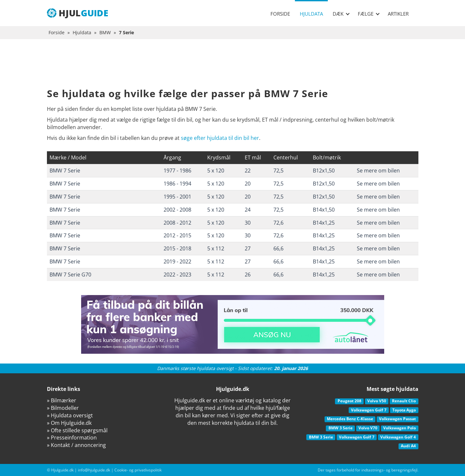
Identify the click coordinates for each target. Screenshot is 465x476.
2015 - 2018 (177, 248)
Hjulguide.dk (62, 470)
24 (248, 210)
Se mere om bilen (378, 171)
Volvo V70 (368, 428)
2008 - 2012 (177, 223)
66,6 (278, 248)
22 (248, 171)
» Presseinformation (72, 438)
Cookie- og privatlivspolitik (138, 470)
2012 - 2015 (177, 235)
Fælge (369, 14)
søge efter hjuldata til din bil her (220, 138)
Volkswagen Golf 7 (369, 410)
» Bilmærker (62, 400)
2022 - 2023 (177, 275)
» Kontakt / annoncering (76, 445)
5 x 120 (216, 171)
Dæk (341, 14)
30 (248, 223)
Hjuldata (311, 14)
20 (248, 184)
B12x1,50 (324, 171)
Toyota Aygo (404, 410)
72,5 (278, 171)
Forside (280, 14)
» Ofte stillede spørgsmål (77, 430)
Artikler (398, 14)
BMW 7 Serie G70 (70, 275)
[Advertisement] (233, 68)
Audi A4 (408, 446)
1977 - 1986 (177, 171)
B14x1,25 (324, 223)
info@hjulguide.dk (94, 470)
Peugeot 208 (349, 401)
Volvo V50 (377, 401)
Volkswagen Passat (397, 419)
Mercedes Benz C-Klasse (350, 419)
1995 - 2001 (177, 197)
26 (248, 275)
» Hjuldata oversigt (70, 415)
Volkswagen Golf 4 (398, 437)
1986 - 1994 (177, 184)
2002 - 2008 (177, 210)
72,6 (278, 223)
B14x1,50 (324, 210)
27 (248, 248)
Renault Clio (404, 401)
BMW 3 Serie (341, 428)
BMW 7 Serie (65, 171)
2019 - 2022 (177, 261)
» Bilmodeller (63, 408)
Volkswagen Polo (400, 428)
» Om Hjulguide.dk (69, 423)
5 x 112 (216, 248)
